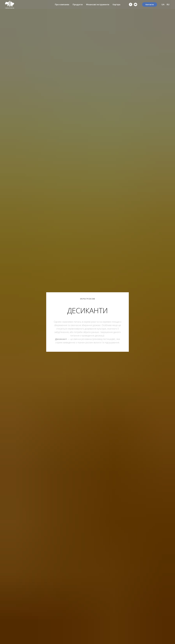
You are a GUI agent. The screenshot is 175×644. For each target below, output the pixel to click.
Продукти (78, 4)
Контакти (150, 5)
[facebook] (131, 4)
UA (163, 4)
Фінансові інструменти (98, 4)
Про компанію (62, 4)
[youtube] (135, 4)
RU (168, 4)
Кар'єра (116, 4)
